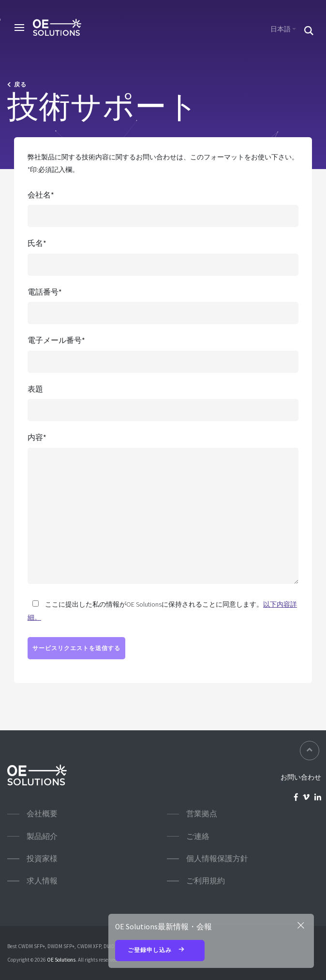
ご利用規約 (206, 881)
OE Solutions (61, 960)
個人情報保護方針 (217, 859)
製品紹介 (42, 836)
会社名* (41, 195)
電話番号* (45, 292)
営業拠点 (202, 814)
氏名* (37, 243)
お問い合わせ (301, 777)
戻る (17, 85)
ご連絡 (198, 836)
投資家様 (42, 859)
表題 (35, 389)
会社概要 (42, 814)
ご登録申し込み (160, 951)
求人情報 (42, 881)
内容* (37, 437)
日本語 (281, 29)
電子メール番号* (56, 340)
